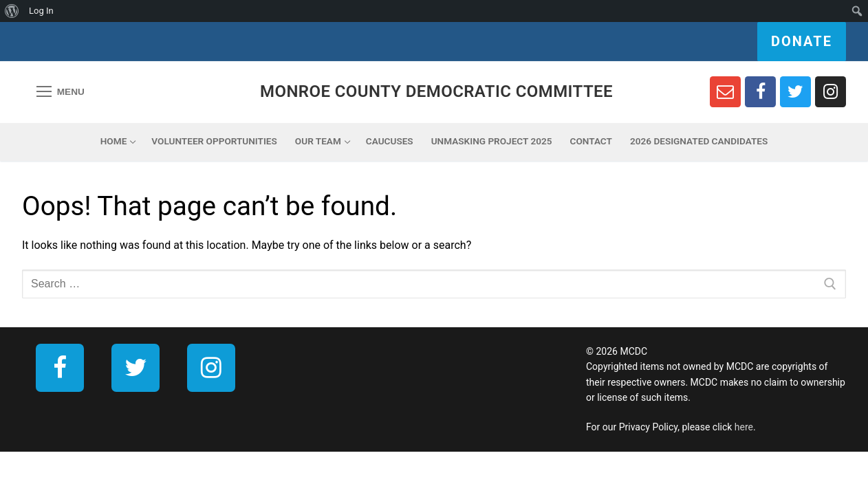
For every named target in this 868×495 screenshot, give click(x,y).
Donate (802, 41)
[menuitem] (12, 11)
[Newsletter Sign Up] (725, 92)
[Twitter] (795, 92)
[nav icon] (61, 92)
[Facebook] (760, 92)
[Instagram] (831, 92)
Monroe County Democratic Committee (436, 91)
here (744, 427)
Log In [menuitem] (41, 11)
